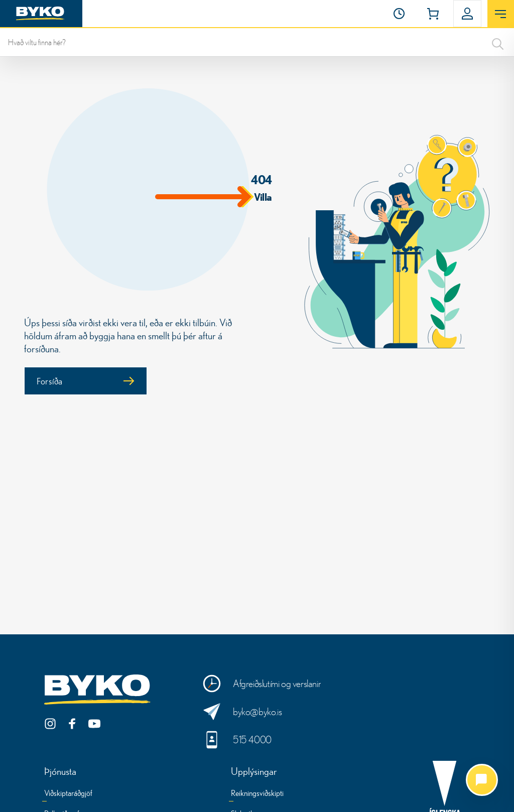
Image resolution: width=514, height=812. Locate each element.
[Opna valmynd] (501, 14)
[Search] (498, 42)
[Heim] (41, 14)
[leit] (257, 42)
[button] (399, 14)
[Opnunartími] (399, 14)
